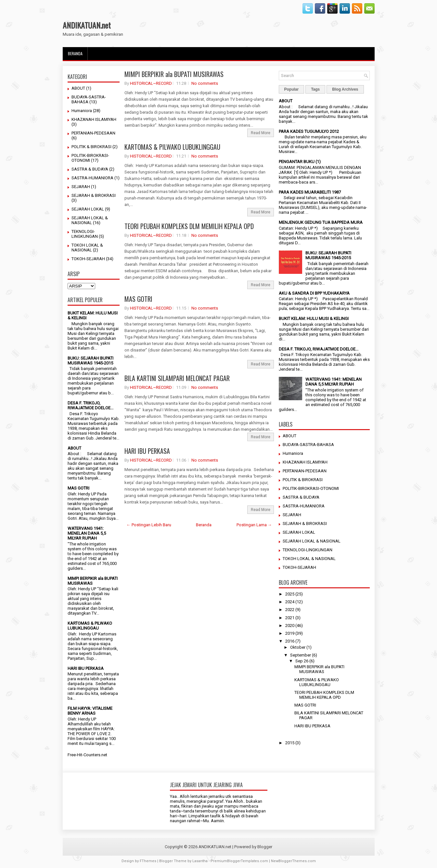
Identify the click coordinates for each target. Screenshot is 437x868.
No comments (205, 83)
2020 (290, 625)
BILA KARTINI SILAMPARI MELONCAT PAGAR (177, 378)
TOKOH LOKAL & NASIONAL (87, 248)
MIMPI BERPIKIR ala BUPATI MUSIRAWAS (174, 74)
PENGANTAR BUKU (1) (300, 162)
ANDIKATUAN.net (87, 25)
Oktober (298, 647)
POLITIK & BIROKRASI (91, 147)
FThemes (148, 861)
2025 (290, 594)
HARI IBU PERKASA (86, 668)
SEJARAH (81, 187)
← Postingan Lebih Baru (149, 525)
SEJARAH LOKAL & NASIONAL (90, 220)
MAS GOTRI (78, 488)
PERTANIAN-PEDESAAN (93, 133)
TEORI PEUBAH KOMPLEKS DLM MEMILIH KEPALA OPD (189, 226)
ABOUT (78, 88)
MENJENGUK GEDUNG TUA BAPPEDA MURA (321, 222)
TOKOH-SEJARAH (88, 259)
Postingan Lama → (254, 525)
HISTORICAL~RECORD (151, 83)
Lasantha (200, 861)
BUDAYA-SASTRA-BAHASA (308, 445)
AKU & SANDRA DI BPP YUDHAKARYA (314, 293)
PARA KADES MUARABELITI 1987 (310, 192)
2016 (290, 641)
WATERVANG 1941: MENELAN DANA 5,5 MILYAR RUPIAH (87, 533)
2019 (290, 633)
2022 (290, 610)
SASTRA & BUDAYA (90, 169)
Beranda (75, 53)
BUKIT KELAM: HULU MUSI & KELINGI (314, 319)
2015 (290, 743)
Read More (261, 133)
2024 (290, 602)
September (301, 655)
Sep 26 (302, 661)
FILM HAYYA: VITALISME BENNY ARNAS (90, 711)
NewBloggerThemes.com (293, 861)
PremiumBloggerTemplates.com (239, 861)
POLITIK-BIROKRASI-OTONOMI (311, 488)
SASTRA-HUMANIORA (92, 178)
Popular (292, 89)
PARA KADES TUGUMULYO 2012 (309, 131)
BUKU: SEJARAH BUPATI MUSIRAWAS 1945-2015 (90, 361)
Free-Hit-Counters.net (87, 755)
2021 (290, 618)
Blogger (265, 847)
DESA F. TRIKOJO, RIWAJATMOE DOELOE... (90, 405)
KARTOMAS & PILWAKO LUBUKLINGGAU (90, 626)
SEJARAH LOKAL (88, 209)
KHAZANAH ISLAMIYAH (94, 119)
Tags (315, 89)
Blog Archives (345, 89)
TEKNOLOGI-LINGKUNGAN (85, 234)
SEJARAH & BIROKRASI (94, 195)
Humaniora (82, 111)
